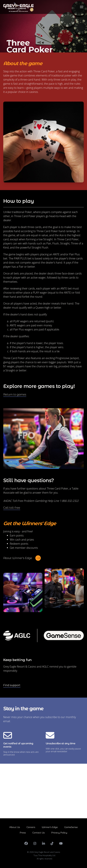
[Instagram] (35, 843)
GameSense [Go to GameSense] (71, 827)
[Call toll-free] (12, 508)
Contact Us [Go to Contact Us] (39, 833)
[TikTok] (52, 843)
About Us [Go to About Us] (15, 827)
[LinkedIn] (43, 843)
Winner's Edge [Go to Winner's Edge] (50, 827)
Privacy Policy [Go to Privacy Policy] (59, 833)
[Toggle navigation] (82, 7)
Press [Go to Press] (23, 833)
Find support (12, 685)
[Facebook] (26, 843)
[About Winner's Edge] (22, 558)
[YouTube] (61, 843)
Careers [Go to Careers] (31, 827)
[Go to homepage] (18, 7)
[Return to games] (15, 394)
